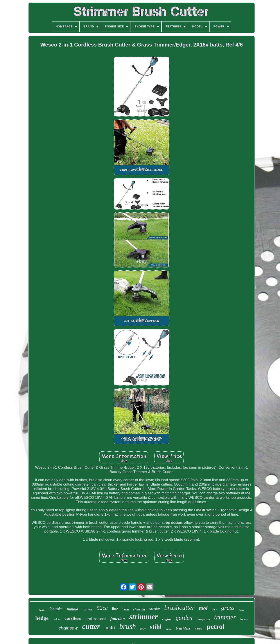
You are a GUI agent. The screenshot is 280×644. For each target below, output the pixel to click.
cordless (73, 618)
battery (244, 619)
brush (128, 626)
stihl (156, 627)
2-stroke (56, 609)
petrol (216, 626)
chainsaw (68, 628)
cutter (91, 626)
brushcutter (179, 607)
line (115, 609)
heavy (242, 610)
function (118, 619)
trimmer (225, 617)
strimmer (144, 617)
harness (87, 609)
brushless (183, 628)
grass (228, 608)
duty (214, 609)
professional (96, 619)
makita (57, 619)
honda (42, 610)
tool (203, 608)
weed (198, 628)
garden (184, 618)
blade (169, 629)
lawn (126, 609)
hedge (42, 618)
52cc (102, 608)
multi (110, 628)
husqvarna (203, 619)
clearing (139, 609)
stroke (154, 609)
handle (72, 609)
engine (167, 619)
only (143, 629)
